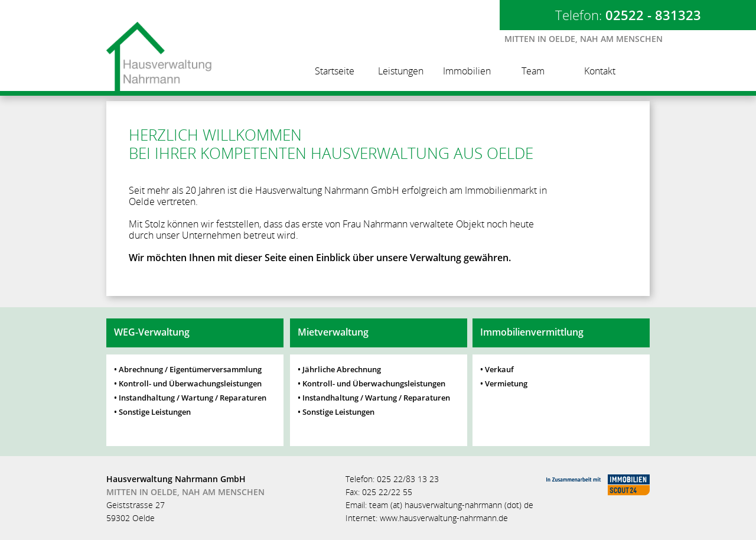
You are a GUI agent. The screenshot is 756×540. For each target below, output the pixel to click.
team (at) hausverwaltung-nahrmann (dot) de (451, 505)
